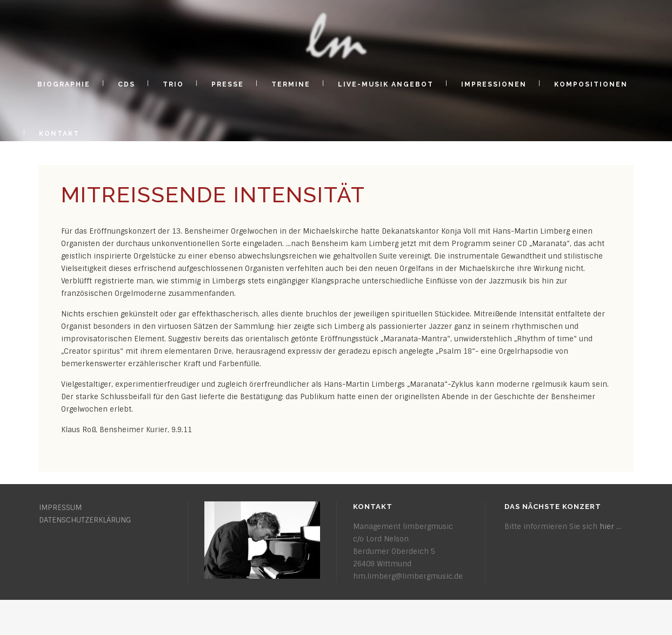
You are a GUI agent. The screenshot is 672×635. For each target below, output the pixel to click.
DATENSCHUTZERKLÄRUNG (85, 520)
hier (607, 527)
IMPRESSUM (60, 508)
